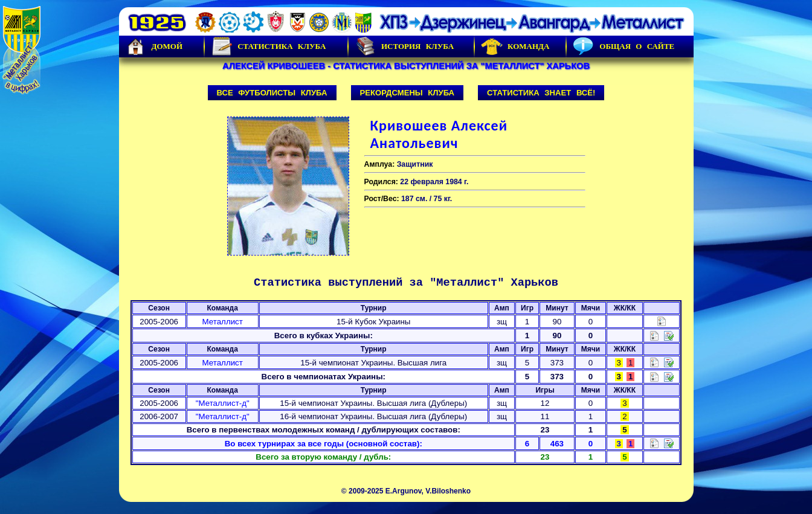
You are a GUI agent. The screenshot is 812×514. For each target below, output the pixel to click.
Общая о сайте (623, 47)
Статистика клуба (268, 47)
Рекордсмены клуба (408, 93)
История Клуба (404, 47)
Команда (515, 47)
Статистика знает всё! (541, 93)
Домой (154, 47)
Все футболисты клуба (272, 93)
